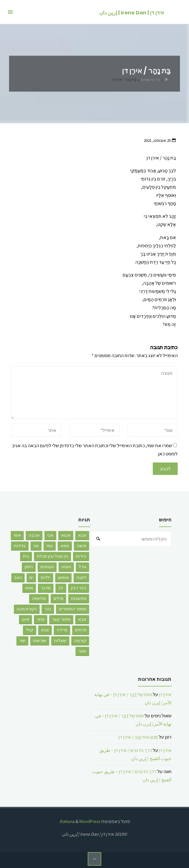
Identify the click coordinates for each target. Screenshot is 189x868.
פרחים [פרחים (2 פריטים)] (81, 630)
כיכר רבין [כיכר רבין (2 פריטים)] (79, 588)
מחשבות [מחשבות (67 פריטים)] (79, 598)
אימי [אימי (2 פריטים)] (17, 535)
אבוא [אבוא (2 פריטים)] (66, 535)
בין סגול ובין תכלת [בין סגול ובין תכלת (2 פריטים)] (52, 556)
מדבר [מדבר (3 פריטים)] (46, 588)
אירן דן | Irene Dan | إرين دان (131, 12)
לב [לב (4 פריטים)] (61, 588)
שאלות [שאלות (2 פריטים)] (60, 641)
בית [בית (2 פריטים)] (26, 556)
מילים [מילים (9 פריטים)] (58, 598)
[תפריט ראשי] (10, 12)
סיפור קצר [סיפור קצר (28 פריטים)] (61, 619)
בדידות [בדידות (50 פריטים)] (20, 546)
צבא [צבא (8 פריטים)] (45, 630)
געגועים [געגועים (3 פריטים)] (47, 567)
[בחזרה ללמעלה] (94, 859)
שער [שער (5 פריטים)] (82, 651)
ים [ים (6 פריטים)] (31, 577)
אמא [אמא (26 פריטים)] (65, 546)
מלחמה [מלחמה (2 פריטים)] (39, 598)
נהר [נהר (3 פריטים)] (48, 609)
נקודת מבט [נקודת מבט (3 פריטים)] (27, 609)
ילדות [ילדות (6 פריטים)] (46, 577)
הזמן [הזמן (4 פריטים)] (29, 567)
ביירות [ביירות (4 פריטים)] (81, 556)
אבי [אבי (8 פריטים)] (50, 535)
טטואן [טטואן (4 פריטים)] (63, 577)
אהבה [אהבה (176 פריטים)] (34, 535)
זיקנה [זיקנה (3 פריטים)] (81, 577)
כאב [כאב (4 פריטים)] (18, 577)
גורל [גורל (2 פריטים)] (82, 567)
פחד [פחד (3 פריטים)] (41, 619)
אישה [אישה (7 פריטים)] (81, 546)
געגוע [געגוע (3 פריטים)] (66, 567)
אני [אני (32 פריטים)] (36, 546)
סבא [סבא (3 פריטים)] (82, 619)
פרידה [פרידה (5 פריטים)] (62, 630)
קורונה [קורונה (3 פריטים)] (80, 641)
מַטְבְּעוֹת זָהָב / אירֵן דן (138, 737)
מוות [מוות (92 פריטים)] (29, 588)
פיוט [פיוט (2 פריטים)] (25, 619)
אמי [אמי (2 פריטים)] (50, 546)
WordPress (90, 821)
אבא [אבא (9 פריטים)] (82, 535)
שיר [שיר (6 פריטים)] (22, 641)
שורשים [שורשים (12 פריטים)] (40, 641)
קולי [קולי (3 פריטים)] (30, 630)
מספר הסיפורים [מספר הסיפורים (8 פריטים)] (73, 609)
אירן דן (165, 694)
